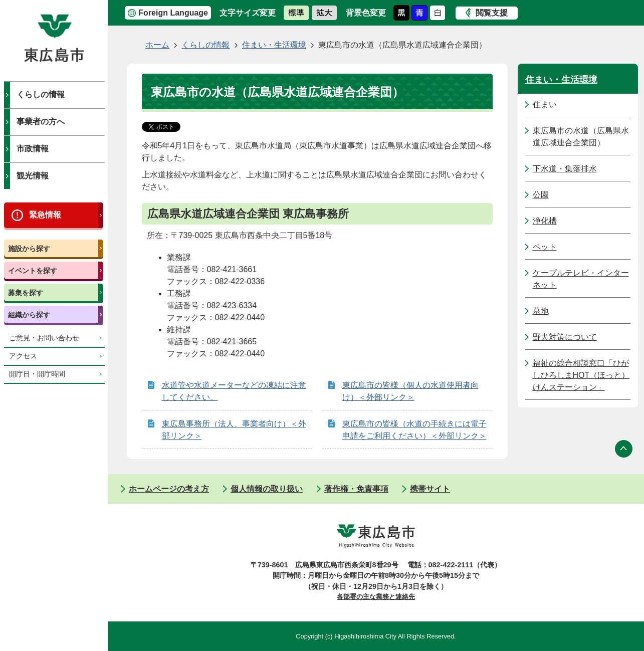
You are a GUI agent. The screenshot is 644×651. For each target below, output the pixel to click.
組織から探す (29, 315)
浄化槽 (545, 221)
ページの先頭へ (624, 449)
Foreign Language (173, 13)
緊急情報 (45, 215)
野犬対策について (565, 337)
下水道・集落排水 (565, 169)
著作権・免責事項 (356, 489)
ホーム (157, 45)
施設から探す (29, 249)
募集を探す (26, 293)
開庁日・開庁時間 (37, 374)
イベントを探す (33, 271)
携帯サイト (430, 489)
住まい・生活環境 (274, 45)
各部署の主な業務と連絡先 (376, 597)
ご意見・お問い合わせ (44, 338)
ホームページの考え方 (169, 489)
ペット (545, 247)
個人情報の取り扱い (267, 489)
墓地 (541, 311)
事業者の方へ (41, 122)
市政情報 (33, 149)
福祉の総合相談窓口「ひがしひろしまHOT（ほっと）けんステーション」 (581, 375)
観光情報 (33, 176)
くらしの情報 (41, 94)
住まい (545, 104)
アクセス (23, 356)
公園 (541, 195)
